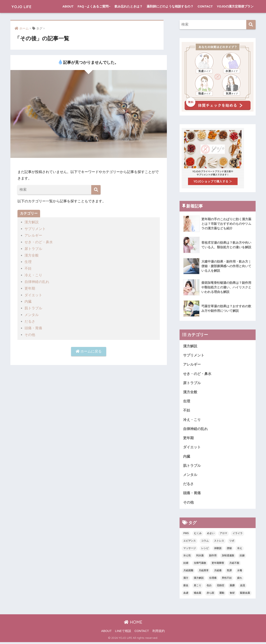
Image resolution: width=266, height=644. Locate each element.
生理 (28, 261)
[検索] (96, 190)
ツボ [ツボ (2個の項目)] (232, 542)
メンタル (32, 313)
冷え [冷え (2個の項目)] (240, 550)
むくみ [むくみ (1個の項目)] (198, 535)
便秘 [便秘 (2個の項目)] (229, 550)
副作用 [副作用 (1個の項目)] (213, 557)
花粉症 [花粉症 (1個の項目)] (220, 587)
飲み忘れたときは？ (129, 6)
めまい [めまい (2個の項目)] (211, 535)
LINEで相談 (123, 633)
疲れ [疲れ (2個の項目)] (240, 580)
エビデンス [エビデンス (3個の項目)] (190, 542)
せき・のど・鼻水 (39, 242)
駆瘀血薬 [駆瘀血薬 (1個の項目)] (245, 595)
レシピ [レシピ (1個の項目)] (205, 550)
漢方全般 (32, 255)
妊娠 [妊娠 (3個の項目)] (242, 557)
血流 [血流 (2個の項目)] (243, 587)
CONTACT (205, 6)
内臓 (28, 300)
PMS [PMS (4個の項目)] (186, 535)
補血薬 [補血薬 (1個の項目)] (197, 595)
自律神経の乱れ (37, 281)
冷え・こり (33, 274)
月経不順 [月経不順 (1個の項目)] (234, 565)
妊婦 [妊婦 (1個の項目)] (186, 565)
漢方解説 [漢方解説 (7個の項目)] (199, 580)
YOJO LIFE (24, 6)
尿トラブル (33, 248)
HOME (133, 624)
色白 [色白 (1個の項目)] (209, 587)
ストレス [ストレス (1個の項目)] (219, 542)
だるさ (30, 320)
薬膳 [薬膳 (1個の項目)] (232, 587)
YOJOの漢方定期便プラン (235, 6)
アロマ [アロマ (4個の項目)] (223, 535)
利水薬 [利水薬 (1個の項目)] (200, 557)
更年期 (30, 287)
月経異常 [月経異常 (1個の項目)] (204, 572)
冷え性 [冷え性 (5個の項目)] (187, 557)
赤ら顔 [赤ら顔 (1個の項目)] (210, 595)
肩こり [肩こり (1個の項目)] (197, 587)
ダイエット (33, 294)
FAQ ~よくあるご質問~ (94, 6)
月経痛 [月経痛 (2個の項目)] (218, 572)
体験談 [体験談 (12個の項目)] (218, 550)
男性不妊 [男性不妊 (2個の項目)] (227, 580)
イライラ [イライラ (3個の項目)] (238, 535)
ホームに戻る (89, 350)
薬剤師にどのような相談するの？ (170, 6)
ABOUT (68, 6)
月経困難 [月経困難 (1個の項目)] (188, 572)
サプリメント (35, 229)
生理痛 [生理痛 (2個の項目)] (213, 580)
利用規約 (159, 633)
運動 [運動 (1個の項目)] (222, 595)
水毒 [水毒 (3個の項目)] (240, 572)
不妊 (28, 268)
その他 (30, 333)
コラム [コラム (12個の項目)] (205, 542)
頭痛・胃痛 (33, 326)
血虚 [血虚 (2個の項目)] (186, 595)
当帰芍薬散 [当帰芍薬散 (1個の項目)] (200, 565)
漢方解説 (32, 222)
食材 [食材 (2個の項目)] (232, 595)
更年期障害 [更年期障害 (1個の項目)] (218, 565)
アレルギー (33, 235)
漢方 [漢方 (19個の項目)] (186, 580)
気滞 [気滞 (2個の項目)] (229, 572)
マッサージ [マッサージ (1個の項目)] (190, 550)
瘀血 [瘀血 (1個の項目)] (186, 587)
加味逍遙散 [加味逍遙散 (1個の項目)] (228, 557)
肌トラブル (33, 307)
